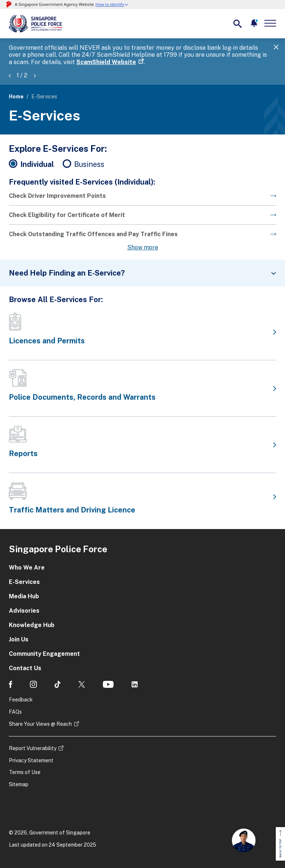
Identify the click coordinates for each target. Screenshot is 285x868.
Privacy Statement (31, 760)
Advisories (24, 611)
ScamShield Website (106, 62)
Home (16, 97)
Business (89, 164)
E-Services (24, 582)
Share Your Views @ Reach (40, 724)
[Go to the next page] (142, 199)
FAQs (15, 712)
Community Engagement (44, 654)
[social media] (11, 684)
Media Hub (24, 596)
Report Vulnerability (33, 748)
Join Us (19, 639)
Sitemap (19, 784)
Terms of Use (25, 772)
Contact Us (25, 668)
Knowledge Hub (32, 625)
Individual (37, 164)
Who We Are (27, 568)
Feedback (21, 700)
